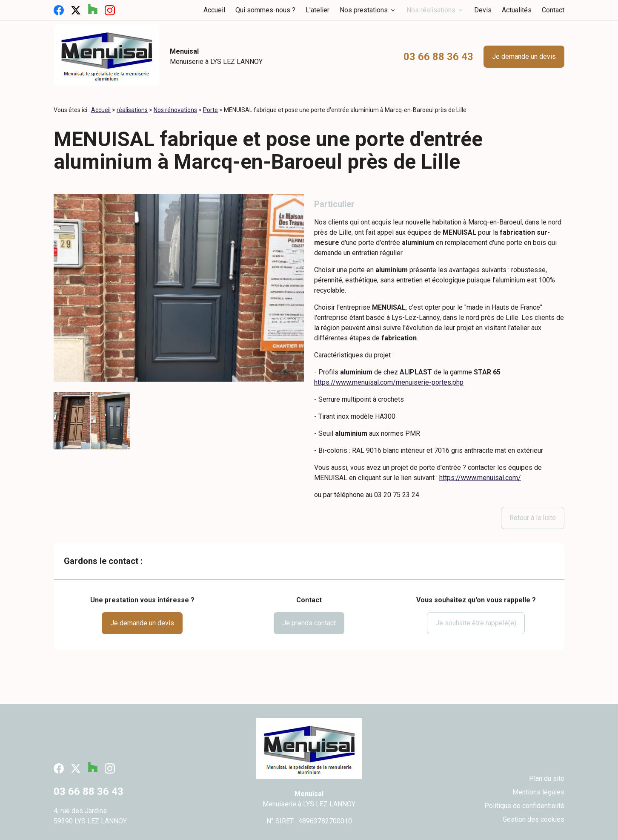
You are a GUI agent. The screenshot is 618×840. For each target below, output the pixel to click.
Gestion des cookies (534, 819)
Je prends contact (309, 623)
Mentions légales (538, 792)
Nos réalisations (431, 10)
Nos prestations (364, 10)
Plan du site (547, 778)
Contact (553, 10)
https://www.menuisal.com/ (480, 478)
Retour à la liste (533, 518)
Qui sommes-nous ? (265, 10)
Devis (483, 10)
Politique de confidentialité (524, 806)
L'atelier (318, 10)
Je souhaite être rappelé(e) (476, 623)
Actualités (517, 10)
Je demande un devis (524, 56)
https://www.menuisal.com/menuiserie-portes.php (389, 382)
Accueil (214, 10)
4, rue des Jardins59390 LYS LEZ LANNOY (90, 816)
